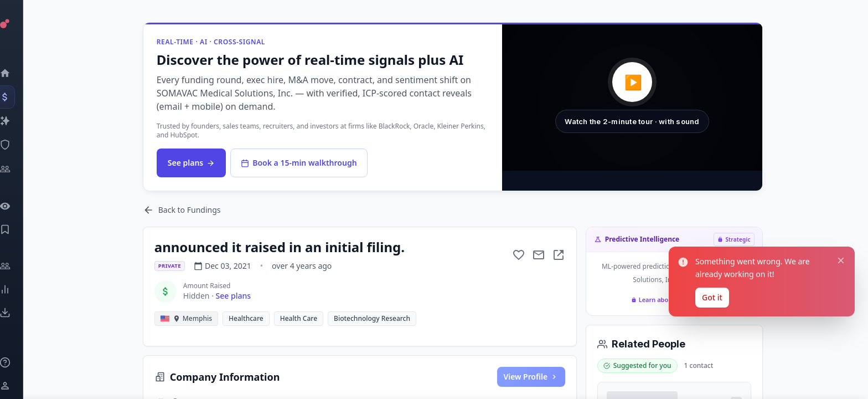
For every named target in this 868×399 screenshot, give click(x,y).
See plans (192, 163)
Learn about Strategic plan (675, 300)
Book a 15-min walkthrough (300, 163)
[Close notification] (841, 330)
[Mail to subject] (540, 255)
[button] (633, 98)
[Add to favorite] (520, 255)
